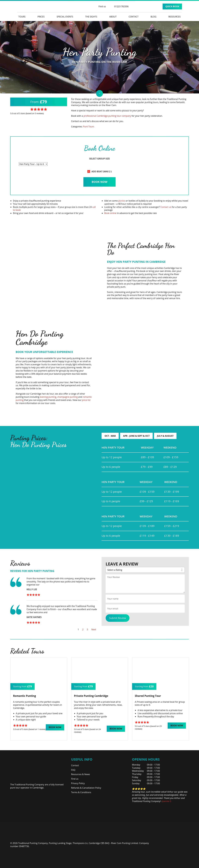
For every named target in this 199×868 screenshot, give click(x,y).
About (113, 17)
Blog (154, 17)
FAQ (73, 770)
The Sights (91, 17)
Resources (175, 17)
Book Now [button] (55, 727)
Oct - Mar (110, 436)
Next (94, 629)
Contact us (166, 207)
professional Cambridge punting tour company (107, 116)
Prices (41, 17)
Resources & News (81, 774)
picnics (122, 201)
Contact (134, 17)
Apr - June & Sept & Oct (136, 436)
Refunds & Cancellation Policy (86, 788)
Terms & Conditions (81, 792)
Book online (110, 213)
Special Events (65, 17)
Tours (22, 17)
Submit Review (118, 618)
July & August (165, 436)
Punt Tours (89, 127)
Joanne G (167, 801)
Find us (75, 779)
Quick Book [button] (172, 6)
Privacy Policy (78, 783)
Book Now (99, 182)
